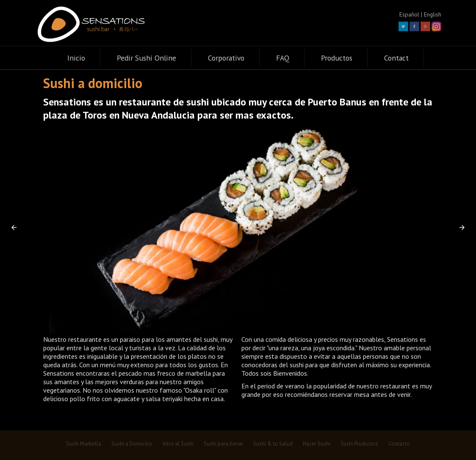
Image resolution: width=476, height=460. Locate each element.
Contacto (399, 444)
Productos (337, 58)
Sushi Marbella (84, 444)
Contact (396, 58)
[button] (14, 227)
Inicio (76, 58)
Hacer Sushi (317, 444)
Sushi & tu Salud (273, 444)
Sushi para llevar (223, 444)
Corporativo (226, 58)
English (433, 14)
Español (409, 14)
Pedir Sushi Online (147, 58)
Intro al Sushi (178, 444)
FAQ (283, 58)
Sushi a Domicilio (132, 444)
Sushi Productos (359, 444)
